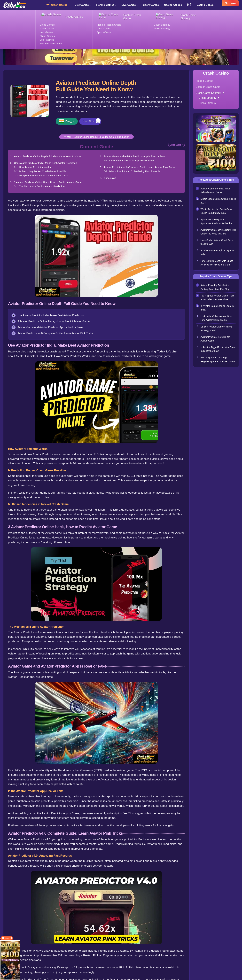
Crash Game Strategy (50, 12)
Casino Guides (173, 5)
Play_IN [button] (70, 121)
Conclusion (110, 178)
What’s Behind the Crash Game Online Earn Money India (217, 212)
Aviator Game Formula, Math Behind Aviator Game (216, 190)
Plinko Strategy (208, 103)
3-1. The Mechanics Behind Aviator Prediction (40, 186)
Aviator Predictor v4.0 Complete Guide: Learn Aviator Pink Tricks (140, 167)
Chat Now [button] (89, 121)
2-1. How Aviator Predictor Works (33, 167)
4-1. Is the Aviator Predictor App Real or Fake (129, 160)
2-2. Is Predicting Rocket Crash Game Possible (41, 171)
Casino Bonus (205, 5)
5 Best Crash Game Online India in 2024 (218, 201)
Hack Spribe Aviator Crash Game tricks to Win (218, 244)
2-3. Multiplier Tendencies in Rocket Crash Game (42, 175)
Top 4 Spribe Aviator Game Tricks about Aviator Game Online (218, 301)
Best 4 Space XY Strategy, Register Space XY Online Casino (215, 367)
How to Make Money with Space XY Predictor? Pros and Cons (218, 265)
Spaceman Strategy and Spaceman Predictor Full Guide (217, 222)
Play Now (230, 4)
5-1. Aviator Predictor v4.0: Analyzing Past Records (132, 171)
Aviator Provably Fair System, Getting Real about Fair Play (216, 290)
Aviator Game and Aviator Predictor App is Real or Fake (135, 156)
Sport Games (151, 5)
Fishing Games (106, 5)
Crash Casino (60, 5)
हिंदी (189, 5)
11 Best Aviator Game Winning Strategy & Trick (217, 333)
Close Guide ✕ (176, 145)
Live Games (130, 5)
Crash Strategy (72, 12)
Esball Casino (10, 12)
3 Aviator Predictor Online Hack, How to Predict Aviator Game (49, 182)
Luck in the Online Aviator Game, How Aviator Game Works (218, 322)
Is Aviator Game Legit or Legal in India (218, 254)
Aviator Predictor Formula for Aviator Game (216, 343)
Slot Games (83, 5)
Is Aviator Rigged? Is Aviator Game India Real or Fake (215, 354)
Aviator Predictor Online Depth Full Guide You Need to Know (48, 156)
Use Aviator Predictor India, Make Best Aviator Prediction (46, 163)
